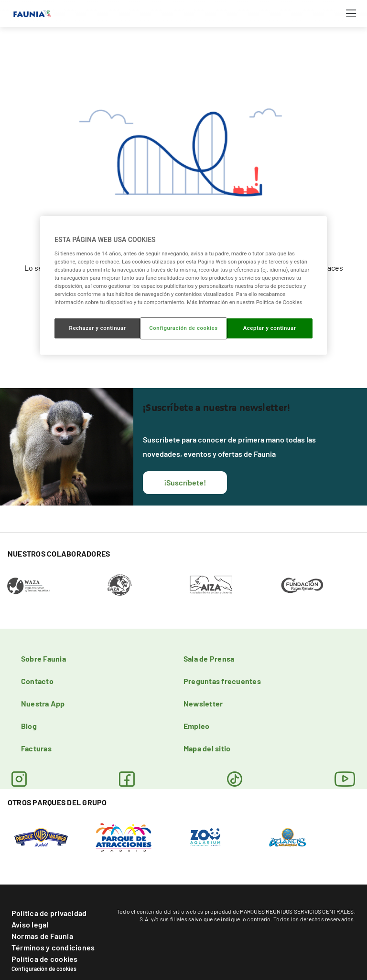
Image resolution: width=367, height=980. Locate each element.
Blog (29, 726)
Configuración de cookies (44, 969)
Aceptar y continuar (270, 328)
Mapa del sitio (207, 748)
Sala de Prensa (209, 659)
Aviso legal (30, 924)
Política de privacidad (49, 913)
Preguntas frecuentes (222, 681)
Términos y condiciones (53, 947)
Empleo (196, 726)
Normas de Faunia (42, 936)
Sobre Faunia (43, 659)
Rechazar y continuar (98, 328)
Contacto (37, 681)
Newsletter (203, 703)
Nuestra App (43, 703)
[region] (183, 285)
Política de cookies (45, 959)
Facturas (36, 748)
